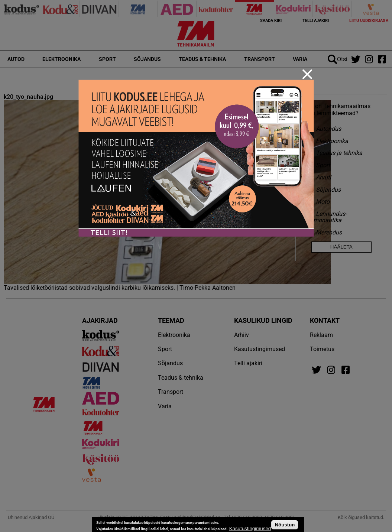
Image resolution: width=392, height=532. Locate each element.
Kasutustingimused (250, 528)
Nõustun (285, 525)
